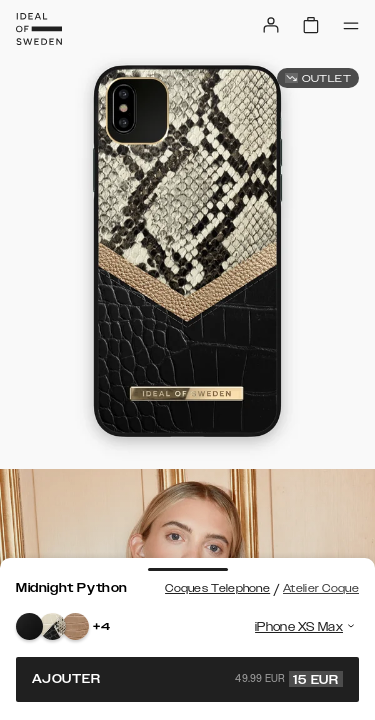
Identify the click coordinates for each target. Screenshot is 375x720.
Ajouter (187, 679)
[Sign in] (271, 25)
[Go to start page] (39, 29)
